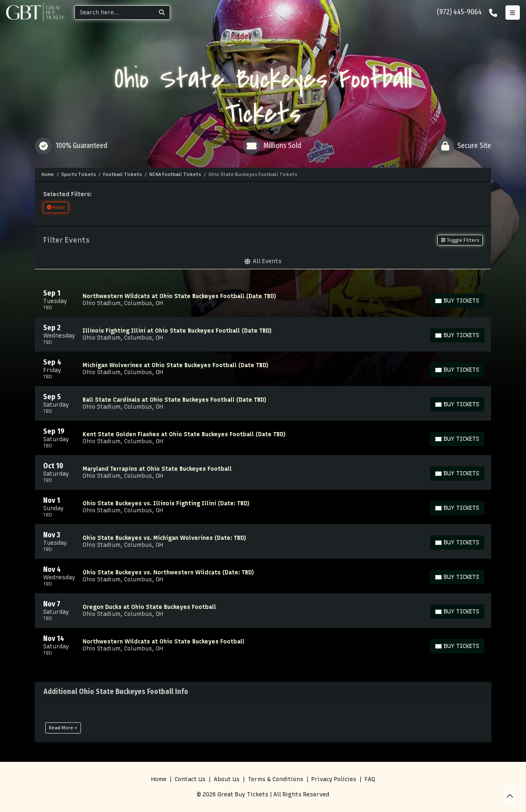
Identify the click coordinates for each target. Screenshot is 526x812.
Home (159, 779)
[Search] (114, 13)
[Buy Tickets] (457, 301)
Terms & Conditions (276, 779)
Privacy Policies (334, 779)
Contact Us (190, 779)
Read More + (63, 728)
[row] (263, 300)
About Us (227, 779)
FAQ (370, 779)
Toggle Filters (460, 240)
